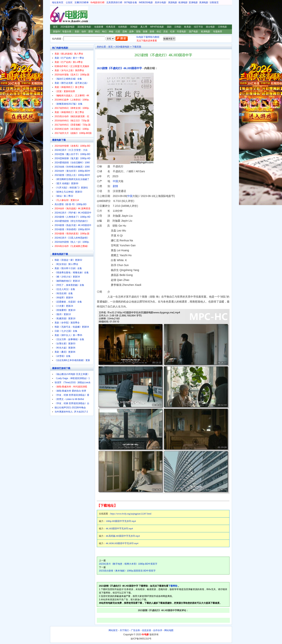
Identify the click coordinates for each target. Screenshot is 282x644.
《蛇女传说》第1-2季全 (66, 264)
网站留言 (113, 630)
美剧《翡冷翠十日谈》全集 (68, 268)
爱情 (91, 32)
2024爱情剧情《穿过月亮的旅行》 (72, 221)
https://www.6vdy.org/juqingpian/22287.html (131, 514)
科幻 (97, 32)
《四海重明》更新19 (65, 310)
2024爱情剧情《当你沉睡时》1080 (72, 163)
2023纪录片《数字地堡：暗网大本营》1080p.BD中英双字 (128, 564)
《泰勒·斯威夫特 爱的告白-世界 (70, 391)
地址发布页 (58, 2)
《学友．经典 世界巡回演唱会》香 (72, 395)
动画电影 (123, 27)
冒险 (138, 32)
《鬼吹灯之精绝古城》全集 (68, 79)
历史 (166, 32)
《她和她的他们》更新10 (67, 281)
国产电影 (193, 32)
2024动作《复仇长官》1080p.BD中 (72, 171)
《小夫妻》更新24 (64, 306)
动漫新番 (99, 27)
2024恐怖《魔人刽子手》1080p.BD (72, 154)
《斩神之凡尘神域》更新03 (68, 192)
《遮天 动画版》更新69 (66, 183)
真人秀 (144, 27)
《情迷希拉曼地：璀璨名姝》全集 (72, 273)
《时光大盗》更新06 (65, 348)
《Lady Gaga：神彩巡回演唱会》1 (72, 378)
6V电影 (54, 15)
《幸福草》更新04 (64, 298)
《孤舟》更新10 (63, 314)
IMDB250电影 (146, 2)
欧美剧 (188, 27)
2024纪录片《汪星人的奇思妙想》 (72, 238)
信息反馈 (146, 630)
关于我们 (124, 630)
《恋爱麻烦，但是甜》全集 (68, 302)
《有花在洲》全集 (64, 293)
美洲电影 (204, 2)
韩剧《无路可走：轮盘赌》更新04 (72, 327)
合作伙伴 (158, 630)
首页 (55, 27)
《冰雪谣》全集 (63, 356)
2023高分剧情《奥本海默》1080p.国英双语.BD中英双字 (127, 571)
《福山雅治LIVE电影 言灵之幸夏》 (72, 374)
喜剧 (77, 32)
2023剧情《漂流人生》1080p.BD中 (72, 175)
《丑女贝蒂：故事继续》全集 (69, 339)
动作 (84, 32)
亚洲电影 (193, 2)
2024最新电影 (68, 27)
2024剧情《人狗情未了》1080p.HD (72, 217)
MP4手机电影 (157, 27)
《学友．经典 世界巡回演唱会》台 (72, 403)
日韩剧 (178, 27)
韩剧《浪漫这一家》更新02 (68, 260)
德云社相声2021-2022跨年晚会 (70, 408)
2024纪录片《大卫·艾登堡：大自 (71, 150)
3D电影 (134, 27)
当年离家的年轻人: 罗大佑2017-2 (71, 412)
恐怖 (125, 32)
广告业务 (136, 630)
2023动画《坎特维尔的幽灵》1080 (72, 167)
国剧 (169, 27)
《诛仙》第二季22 (64, 196)
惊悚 (145, 32)
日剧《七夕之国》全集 (66, 331)
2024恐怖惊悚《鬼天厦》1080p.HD (72, 158)
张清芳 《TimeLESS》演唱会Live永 (73, 382)
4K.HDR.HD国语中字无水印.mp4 (122, 543)
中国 (115, 181)
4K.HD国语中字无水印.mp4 (119, 529)
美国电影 (173, 2)
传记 (159, 32)
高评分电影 (161, 2)
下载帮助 (173, 586)
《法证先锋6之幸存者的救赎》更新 (72, 360)
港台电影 (210, 27)
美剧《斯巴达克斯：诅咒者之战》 (72, 83)
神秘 (111, 32)
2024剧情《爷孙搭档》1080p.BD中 (72, 229)
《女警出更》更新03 (65, 344)
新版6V (57, 32)
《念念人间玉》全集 (65, 289)
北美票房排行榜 (114, 2)
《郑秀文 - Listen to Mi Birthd (69, 399)
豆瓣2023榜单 (82, 2)
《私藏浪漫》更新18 (65, 318)
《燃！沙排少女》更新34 (67, 277)
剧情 (152, 32)
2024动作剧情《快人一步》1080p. (72, 242)
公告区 (69, 2)
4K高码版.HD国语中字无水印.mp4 (123, 536)
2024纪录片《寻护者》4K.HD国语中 (73, 213)
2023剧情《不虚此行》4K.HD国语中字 (119, 68)
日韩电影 (222, 27)
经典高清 (111, 27)
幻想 (118, 32)
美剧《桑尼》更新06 (65, 352)
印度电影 (182, 32)
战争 (132, 32)
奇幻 (104, 32)
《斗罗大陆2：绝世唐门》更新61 (71, 188)
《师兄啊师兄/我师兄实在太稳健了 (72, 179)
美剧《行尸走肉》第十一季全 (69, 58)
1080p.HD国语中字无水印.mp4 (121, 521)
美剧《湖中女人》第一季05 (68, 335)
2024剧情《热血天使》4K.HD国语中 (73, 225)
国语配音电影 (84, 27)
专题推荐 (218, 32)
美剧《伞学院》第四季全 (67, 323)
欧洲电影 (183, 2)
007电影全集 (131, 2)
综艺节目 (198, 27)
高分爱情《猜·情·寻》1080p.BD (70, 204)
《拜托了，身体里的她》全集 (69, 285)
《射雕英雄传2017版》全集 (69, 104)
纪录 (172, 32)
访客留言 (214, 2)
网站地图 (169, 630)
